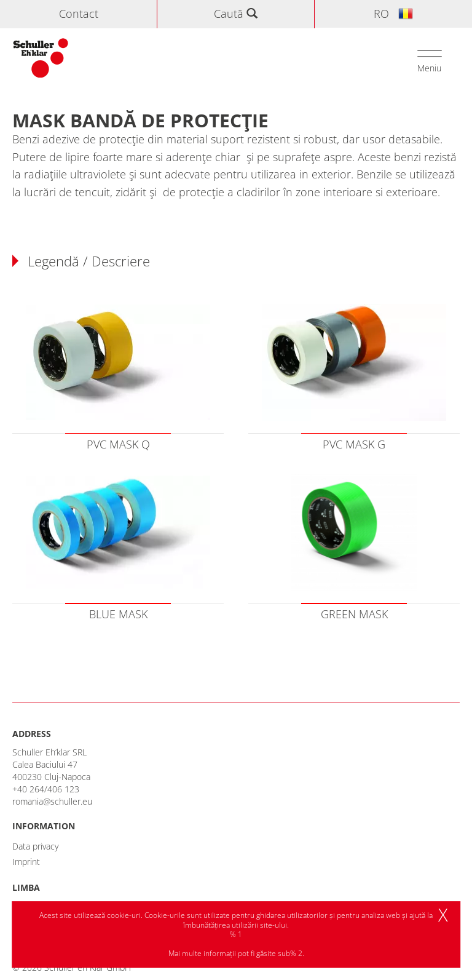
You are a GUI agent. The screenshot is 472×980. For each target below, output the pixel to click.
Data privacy (35, 846)
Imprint (26, 862)
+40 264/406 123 (46, 789)
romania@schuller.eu (52, 801)
